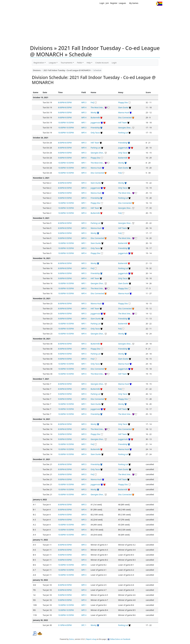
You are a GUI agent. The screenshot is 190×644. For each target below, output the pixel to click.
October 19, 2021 (41, 97)
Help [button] (89, 63)
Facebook (148, 4)
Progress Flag (159, 4)
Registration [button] (39, 63)
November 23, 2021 (42, 298)
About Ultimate (138, 10)
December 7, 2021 (41, 379)
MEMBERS (101, 10)
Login (102, 3)
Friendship (95, 128)
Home (78, 10)
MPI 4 (84, 107)
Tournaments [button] (66, 63)
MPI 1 (84, 123)
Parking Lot (123, 133)
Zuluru (72, 639)
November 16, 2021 (42, 258)
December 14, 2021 (42, 419)
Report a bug (91, 639)
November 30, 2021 (42, 339)
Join (107, 3)
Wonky (94, 112)
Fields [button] (80, 63)
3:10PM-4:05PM (65, 625)
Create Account (102, 63)
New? (88, 10)
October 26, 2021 (41, 138)
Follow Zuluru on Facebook (120, 639)
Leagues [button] (52, 63)
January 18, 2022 (40, 580)
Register (114, 3)
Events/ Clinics (118, 10)
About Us (155, 10)
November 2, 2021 (41, 178)
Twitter (143, 4)
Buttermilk (95, 118)
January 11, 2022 (40, 540)
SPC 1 (84, 625)
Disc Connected (125, 118)
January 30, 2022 (40, 620)
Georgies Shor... (125, 128)
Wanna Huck (124, 112)
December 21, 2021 (42, 459)
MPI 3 (84, 102)
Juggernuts (95, 123)
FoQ (92, 102)
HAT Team (123, 123)
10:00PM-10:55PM (66, 123)
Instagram (153, 4)
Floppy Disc (123, 102)
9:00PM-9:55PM (65, 112)
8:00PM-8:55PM (65, 102)
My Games (134, 3)
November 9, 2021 (41, 218)
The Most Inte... (97, 107)
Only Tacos (95, 133)
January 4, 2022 (40, 500)
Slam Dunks (123, 107)
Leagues (122, 3)
